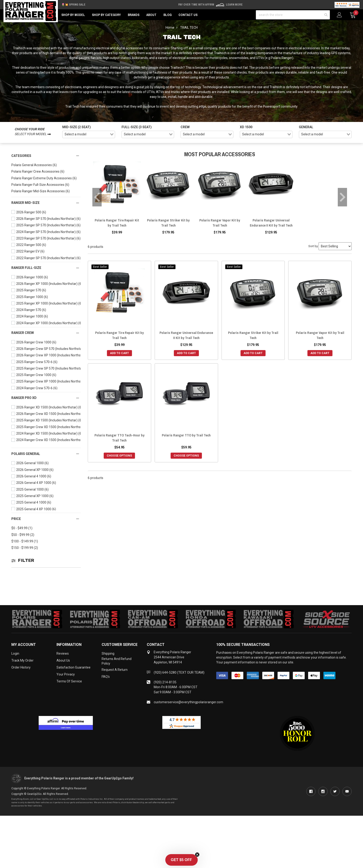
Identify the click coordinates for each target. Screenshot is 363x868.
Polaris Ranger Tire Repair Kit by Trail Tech (117, 223)
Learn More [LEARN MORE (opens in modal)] (234, 5)
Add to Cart (119, 353)
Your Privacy (66, 674)
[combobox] (89, 134)
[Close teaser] (197, 855)
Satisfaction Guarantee (74, 667)
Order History (21, 667)
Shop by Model (73, 15)
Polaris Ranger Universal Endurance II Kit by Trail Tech (271, 223)
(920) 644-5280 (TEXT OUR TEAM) (179, 672)
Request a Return (115, 670)
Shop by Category (106, 15)
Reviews (63, 653)
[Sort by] (335, 246)
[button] (181, 860)
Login (15, 653)
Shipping (108, 653)
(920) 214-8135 (165, 682)
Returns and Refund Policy (117, 661)
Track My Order (22, 660)
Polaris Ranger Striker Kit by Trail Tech (168, 223)
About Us (63, 660)
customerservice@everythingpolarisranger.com (188, 702)
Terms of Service (69, 681)
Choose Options (119, 456)
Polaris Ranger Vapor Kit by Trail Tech (220, 223)
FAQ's (106, 677)
